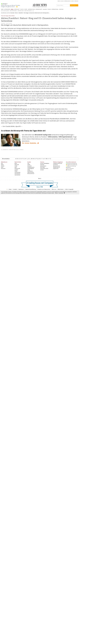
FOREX (29, 165)
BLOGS (62, 1)
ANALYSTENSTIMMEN (13, 11)
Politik (16, 166)
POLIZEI (49, 9)
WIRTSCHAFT (17, 9)
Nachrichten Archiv (44, 168)
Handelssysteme (31, 167)
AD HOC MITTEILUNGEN (5, 11)
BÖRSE (12, 9)
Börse (16, 13)
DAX (2, 163)
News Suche (73, 5)
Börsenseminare (31, 174)
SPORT (26, 9)
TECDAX (3, 166)
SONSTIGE (61, 9)
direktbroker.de (56, 167)
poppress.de (56, 168)
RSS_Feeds (43, 167)
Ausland (16, 170)
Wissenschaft (17, 168)
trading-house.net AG (58, 163)
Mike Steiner (61, 189)
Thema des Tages (5, 16)
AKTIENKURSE (7, 9)
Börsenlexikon (6, 159)
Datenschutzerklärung (31, 189)
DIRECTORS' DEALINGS (28, 11)
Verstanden (61, 193)
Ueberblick (21, 13)
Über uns (54, 189)
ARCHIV (59, 1)
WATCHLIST (76, 1)
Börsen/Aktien (12, 16)
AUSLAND (45, 9)
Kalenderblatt (17, 175)
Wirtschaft (17, 165)
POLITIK (22, 9)
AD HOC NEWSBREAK (45, 163)
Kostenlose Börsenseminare (57, 165)
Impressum (21, 189)
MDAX (2, 165)
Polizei (16, 171)
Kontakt (42, 170)
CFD (28, 163)
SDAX (2, 167)
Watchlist (42, 165)
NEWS (2, 9)
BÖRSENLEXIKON (67, 1)
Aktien (29, 170)
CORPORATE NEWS (21, 11)
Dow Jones (3, 168)
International (17, 174)
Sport (16, 167)
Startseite (12, 13)
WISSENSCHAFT (39, 9)
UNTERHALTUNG (31, 9)
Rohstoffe (30, 166)
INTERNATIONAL (55, 9)
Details (56, 193)
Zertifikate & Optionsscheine (31, 172)
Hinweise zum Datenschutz (44, 189)
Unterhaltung (17, 172)
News (10, 189)
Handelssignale (31, 168)
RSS (72, 1)
